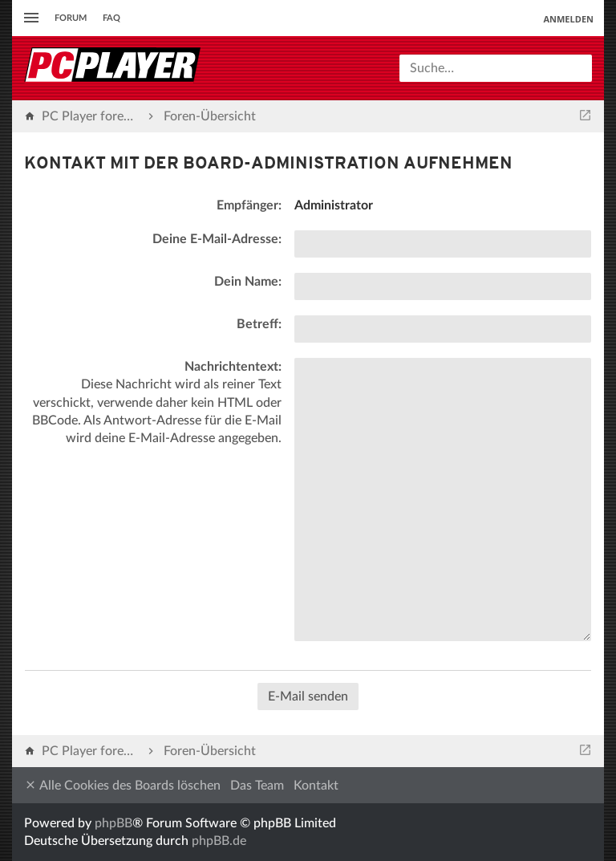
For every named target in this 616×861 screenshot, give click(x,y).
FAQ (111, 18)
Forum (71, 18)
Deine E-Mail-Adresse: (217, 239)
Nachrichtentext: (233, 367)
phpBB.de (219, 841)
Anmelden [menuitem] (568, 19)
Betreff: (259, 324)
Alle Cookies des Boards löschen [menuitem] (122, 785)
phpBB (113, 823)
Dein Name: (248, 282)
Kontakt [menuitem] (316, 786)
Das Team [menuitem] (257, 786)
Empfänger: (249, 205)
